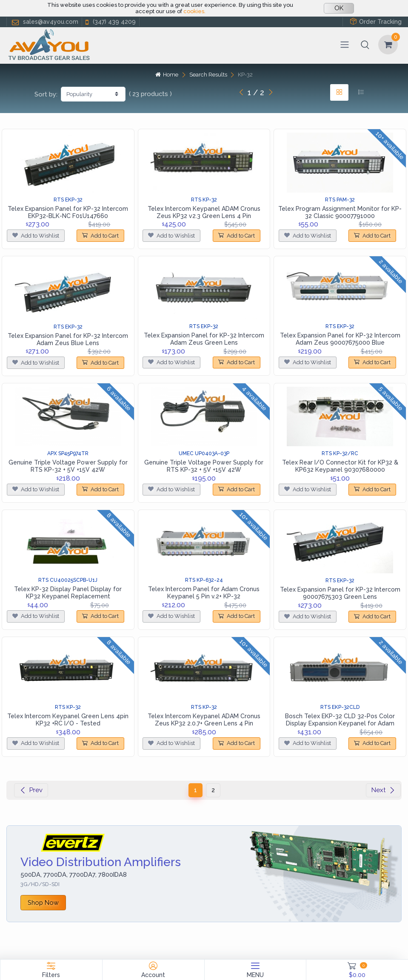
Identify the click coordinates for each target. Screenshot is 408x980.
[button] (365, 45)
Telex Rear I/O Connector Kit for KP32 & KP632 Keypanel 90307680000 (340, 466)
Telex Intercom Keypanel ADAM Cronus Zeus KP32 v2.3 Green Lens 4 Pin (204, 212)
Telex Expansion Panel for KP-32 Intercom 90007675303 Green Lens (340, 593)
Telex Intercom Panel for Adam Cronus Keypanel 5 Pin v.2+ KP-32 (204, 593)
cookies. (194, 11)
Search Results (208, 75)
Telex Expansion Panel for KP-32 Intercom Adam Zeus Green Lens (204, 339)
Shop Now (43, 902)
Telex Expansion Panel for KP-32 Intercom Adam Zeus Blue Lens (68, 339)
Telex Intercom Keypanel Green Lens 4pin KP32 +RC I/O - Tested (68, 720)
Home (167, 75)
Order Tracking (376, 21)
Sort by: (46, 94)
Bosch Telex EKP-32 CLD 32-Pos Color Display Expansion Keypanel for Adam (340, 720)
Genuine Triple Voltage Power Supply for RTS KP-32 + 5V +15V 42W (68, 466)
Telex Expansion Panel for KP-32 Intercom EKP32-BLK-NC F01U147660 (68, 212)
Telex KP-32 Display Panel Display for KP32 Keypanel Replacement (68, 593)
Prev (31, 790)
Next (383, 790)
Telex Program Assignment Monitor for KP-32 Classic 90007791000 (340, 212)
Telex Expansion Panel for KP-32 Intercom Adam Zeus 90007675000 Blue (340, 339)
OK (339, 8)
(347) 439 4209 (110, 22)
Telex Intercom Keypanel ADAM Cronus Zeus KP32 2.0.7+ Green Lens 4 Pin (204, 720)
